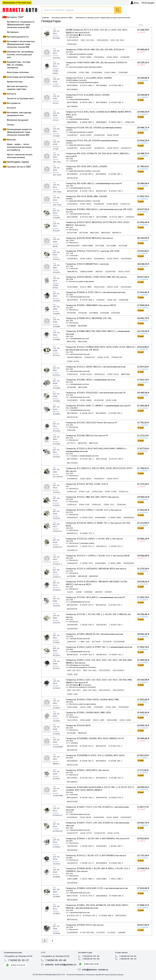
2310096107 (72, 479)
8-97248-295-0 (87, 174)
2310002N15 (99, 259)
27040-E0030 (112, 204)
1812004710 (72, 863)
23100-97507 (86, 135)
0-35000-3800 (115, 518)
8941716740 (72, 896)
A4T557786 (72, 233)
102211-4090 (86, 707)
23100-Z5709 (113, 135)
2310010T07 (72, 833)
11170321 (111, 933)
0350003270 (72, 518)
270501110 (125, 204)
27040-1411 (109, 505)
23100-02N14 (86, 259)
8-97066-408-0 (106, 916)
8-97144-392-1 (87, 459)
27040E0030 (99, 204)
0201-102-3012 (117, 40)
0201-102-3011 (88, 40)
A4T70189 (123, 246)
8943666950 (102, 896)
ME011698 (83, 387)
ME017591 (71, 342)
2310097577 (126, 148)
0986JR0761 (72, 272)
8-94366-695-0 (116, 896)
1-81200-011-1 (116, 546)
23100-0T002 (124, 272)
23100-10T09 (113, 833)
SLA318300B (119, 642)
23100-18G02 (86, 400)
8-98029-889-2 (116, 122)
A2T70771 (71, 443)
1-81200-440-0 (87, 846)
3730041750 (117, 357)
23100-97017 (113, 479)
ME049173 (117, 233)
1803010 (99, 272)
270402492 (125, 57)
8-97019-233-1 (90, 916)
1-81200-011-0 (87, 546)
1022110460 (85, 720)
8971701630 (101, 459)
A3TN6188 (71, 387)
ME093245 (82, 733)
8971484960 (101, 85)
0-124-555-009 (87, 933)
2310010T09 (100, 833)
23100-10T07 (86, 833)
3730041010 (72, 374)
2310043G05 (99, 817)
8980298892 (101, 122)
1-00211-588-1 (116, 879)
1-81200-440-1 (116, 846)
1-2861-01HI (84, 642)
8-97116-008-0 (87, 217)
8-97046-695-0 (116, 863)
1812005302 (72, 629)
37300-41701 (103, 357)
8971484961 (72, 89)
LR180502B (123, 300)
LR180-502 (112, 300)
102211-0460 (99, 720)
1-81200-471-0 (87, 863)
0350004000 (129, 518)
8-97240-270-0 (87, 605)
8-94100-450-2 (87, 798)
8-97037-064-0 (87, 300)
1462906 (122, 933)
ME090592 (94, 576)
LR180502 (101, 300)
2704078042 (72, 204)
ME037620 (106, 233)
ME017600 (83, 342)
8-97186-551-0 (116, 778)
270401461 (121, 505)
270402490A (72, 57)
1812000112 (72, 550)
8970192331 (72, 920)
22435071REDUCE (74, 357)
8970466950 (101, 863)
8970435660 (72, 900)
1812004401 (101, 846)
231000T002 (110, 272)
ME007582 (126, 374)
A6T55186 (84, 233)
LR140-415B (111, 400)
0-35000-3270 (86, 518)
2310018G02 (72, 400)
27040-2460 (111, 707)
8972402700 (72, 605)
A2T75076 (96, 642)
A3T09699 (94, 313)
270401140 (72, 492)
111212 (70, 592)
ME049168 (83, 576)
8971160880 (102, 217)
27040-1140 (84, 492)
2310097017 (99, 479)
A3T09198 (71, 313)
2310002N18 (126, 259)
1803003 (99, 592)
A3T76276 (107, 642)
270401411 (97, 505)
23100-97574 (113, 148)
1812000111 (101, 546)
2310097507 (72, 135)
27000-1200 (72, 674)
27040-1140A (111, 492)
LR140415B (99, 400)
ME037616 (82, 443)
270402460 (98, 707)
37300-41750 (73, 361)
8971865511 (72, 782)
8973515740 (72, 178)
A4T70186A (111, 246)
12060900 (88, 592)
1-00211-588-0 (87, 879)
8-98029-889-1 (87, 122)
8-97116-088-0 (116, 217)
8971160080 (72, 217)
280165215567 (73, 246)
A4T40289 (71, 733)
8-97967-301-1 (116, 655)
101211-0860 (86, 287)
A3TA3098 (105, 313)
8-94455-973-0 (116, 798)
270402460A (123, 707)
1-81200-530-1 (116, 625)
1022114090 (72, 707)
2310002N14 (72, 259)
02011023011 (73, 40)
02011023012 (103, 40)
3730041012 (100, 374)
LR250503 (130, 217)
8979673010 (72, 655)
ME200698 (82, 326)
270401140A (97, 492)
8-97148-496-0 (116, 85)
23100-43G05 (112, 817)
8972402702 (72, 609)
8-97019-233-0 (74, 916)
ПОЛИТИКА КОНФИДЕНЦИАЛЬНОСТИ (49, 975)
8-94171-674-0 (87, 896)
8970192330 (121, 916)
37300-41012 (113, 374)
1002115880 (72, 879)
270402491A (99, 57)
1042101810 (126, 287)
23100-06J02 (85, 817)
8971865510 (101, 778)
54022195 (71, 430)
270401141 (124, 492)
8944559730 (101, 798)
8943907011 (72, 533)
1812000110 (72, 546)
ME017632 (95, 233)
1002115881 (101, 879)
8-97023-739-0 (87, 191)
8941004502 (72, 798)
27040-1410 (84, 505)
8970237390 (72, 191)
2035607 (108, 592)
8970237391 (101, 191)
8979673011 (102, 655)
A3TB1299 (115, 313)
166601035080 (86, 272)
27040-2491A (112, 57)
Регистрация (148, 3)
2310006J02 (72, 817)
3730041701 (90, 357)
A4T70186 (100, 246)
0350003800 (100, 518)
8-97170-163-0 (116, 459)
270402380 (72, 72)
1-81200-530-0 (87, 625)
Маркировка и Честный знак (17, 3)
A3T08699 (71, 326)
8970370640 (72, 300)
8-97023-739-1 (116, 191)
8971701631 (72, 463)
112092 (79, 592)
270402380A (97, 72)
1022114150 (99, 287)
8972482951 (101, 174)
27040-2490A (86, 57)
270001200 (72, 44)
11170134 (100, 933)
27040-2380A (110, 72)
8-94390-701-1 (87, 533)
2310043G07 (126, 817)
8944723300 (72, 802)
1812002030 (72, 883)
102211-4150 (113, 287)
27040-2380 (84, 72)
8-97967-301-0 (87, 655)
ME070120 (94, 443)
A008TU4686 (87, 246)
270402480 (123, 72)
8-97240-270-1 (115, 605)
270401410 (72, 505)
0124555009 (72, 933)
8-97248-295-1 (115, 174)
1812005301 (101, 625)
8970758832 (72, 85)
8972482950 (72, 174)
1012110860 (72, 287)
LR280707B (130, 122)
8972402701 (101, 605)
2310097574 (99, 148)
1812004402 (72, 850)
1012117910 (72, 720)
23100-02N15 (113, 259)
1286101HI (72, 642)
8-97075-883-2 (87, 85)
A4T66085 (71, 576)
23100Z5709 (99, 135)
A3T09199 (82, 313)
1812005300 (72, 625)
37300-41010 (86, 374)
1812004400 (72, 846)
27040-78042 (86, 204)
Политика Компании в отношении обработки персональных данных (95, 975)
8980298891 (72, 122)
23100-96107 (86, 479)
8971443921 (72, 459)
